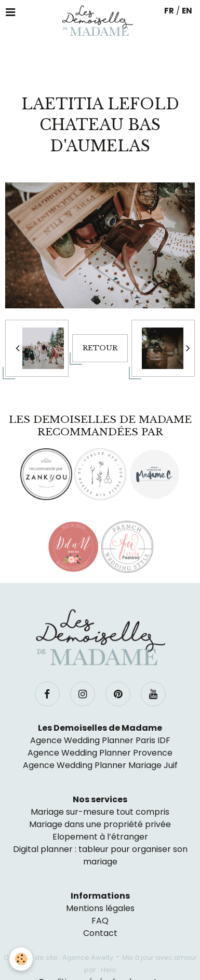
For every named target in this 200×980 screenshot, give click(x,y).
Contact (100, 933)
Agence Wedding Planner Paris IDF (100, 740)
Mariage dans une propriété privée (100, 824)
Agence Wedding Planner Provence (100, 753)
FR (169, 11)
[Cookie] (21, 959)
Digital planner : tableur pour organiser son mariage (100, 855)
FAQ (100, 921)
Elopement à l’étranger (100, 837)
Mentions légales (100, 908)
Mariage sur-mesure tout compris (100, 812)
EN (187, 11)
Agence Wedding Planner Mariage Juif (100, 765)
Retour (100, 348)
